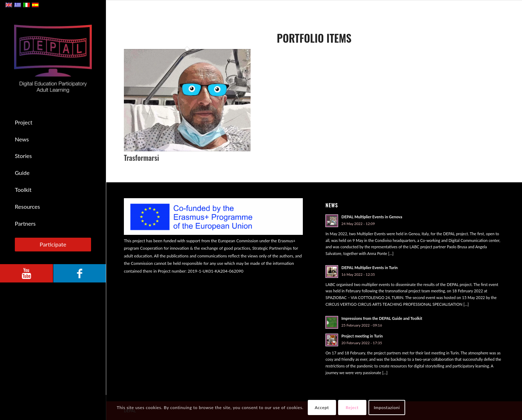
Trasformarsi (142, 158)
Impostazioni (387, 407)
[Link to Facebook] (79, 273)
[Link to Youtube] (26, 273)
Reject (352, 407)
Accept (322, 407)
